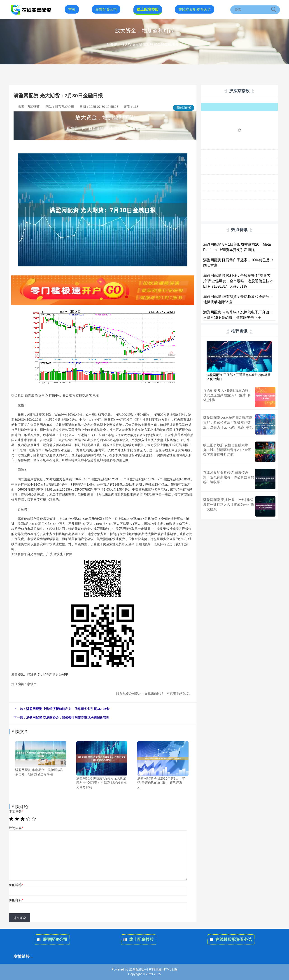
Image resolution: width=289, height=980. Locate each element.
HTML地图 (170, 969)
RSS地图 (155, 969)
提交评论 (20, 918)
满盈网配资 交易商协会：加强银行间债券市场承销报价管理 (68, 717)
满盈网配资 (184, 108)
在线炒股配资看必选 (195, 9)
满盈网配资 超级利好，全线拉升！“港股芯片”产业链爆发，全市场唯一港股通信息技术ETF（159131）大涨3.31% (238, 281)
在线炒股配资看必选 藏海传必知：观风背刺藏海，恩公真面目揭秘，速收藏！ (229, 477)
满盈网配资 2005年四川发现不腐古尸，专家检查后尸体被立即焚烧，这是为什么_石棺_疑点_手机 (228, 422)
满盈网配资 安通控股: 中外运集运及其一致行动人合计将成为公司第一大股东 (229, 504)
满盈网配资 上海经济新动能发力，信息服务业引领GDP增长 (68, 709)
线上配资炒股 (148, 9)
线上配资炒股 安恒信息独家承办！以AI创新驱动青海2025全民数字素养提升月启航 (227, 450)
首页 (72, 9)
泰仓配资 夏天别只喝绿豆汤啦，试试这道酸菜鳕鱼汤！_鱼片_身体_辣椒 (227, 395)
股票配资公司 (106, 9)
